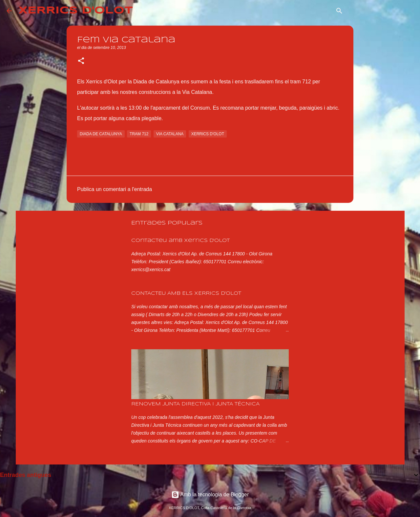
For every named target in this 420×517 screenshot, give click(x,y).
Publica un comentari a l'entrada (115, 189)
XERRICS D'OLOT (76, 11)
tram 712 (139, 134)
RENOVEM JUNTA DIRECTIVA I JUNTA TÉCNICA (195, 404)
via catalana (170, 134)
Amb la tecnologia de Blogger (210, 495)
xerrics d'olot (208, 134)
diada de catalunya (101, 134)
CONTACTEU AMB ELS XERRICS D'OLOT (186, 293)
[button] (81, 61)
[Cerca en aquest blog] (380, 11)
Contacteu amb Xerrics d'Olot (180, 241)
